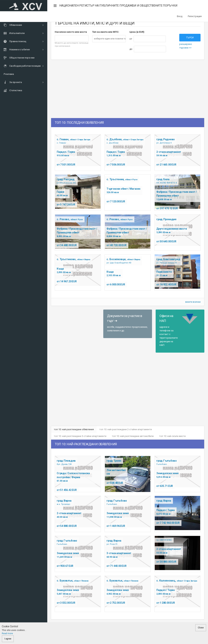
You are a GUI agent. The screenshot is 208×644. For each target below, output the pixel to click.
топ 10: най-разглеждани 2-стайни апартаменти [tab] (126, 430)
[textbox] (111, 39)
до (131, 49)
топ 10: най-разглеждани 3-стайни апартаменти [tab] (80, 437)
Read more (7, 633)
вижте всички (193, 302)
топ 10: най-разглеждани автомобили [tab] (133, 437)
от (131, 39)
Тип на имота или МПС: (106, 32)
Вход (180, 16)
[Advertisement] (88, 89)
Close (201, 628)
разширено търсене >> (186, 46)
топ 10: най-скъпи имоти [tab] (173, 437)
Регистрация (195, 16)
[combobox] (109, 39)
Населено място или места (71, 32)
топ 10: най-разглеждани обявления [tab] (74, 430)
